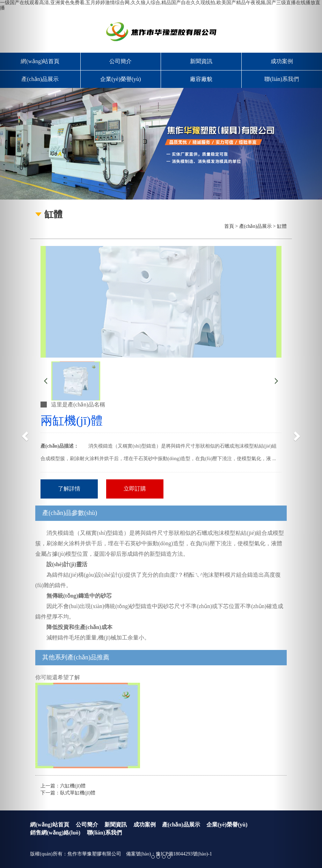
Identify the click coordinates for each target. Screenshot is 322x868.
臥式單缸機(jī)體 (78, 793)
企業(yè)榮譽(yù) (120, 79)
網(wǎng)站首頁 (50, 825)
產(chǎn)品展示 (256, 226)
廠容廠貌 (201, 79)
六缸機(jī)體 (73, 786)
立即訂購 (135, 489)
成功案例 (145, 825)
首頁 (229, 226)
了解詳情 (69, 489)
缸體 (282, 226)
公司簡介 (120, 61)
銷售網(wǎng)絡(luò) (55, 833)
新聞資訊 (201, 61)
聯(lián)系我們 (104, 833)
